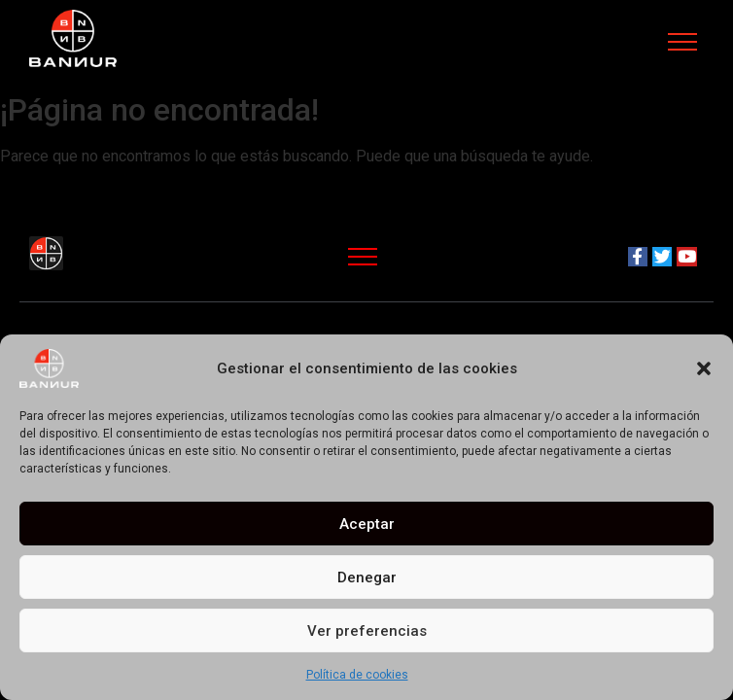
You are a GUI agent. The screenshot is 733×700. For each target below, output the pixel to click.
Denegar (367, 577)
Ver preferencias (367, 631)
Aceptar (367, 524)
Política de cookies (357, 675)
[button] (704, 368)
